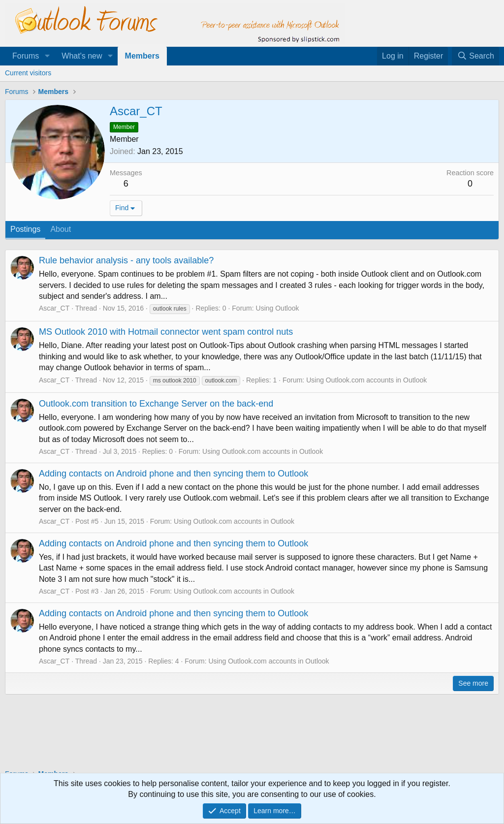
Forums (26, 56)
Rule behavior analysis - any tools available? (126, 260)
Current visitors (28, 73)
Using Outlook (278, 308)
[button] (47, 56)
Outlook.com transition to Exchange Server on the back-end (156, 404)
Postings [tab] (25, 229)
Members (142, 56)
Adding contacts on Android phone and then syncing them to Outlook (173, 474)
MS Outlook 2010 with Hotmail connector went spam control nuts (166, 332)
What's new (82, 56)
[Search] (475, 56)
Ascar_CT (54, 308)
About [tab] (61, 229)
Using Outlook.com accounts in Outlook (366, 380)
